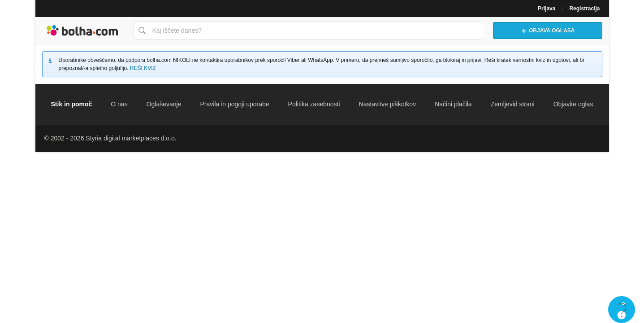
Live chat (622, 310)
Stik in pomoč (72, 104)
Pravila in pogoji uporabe (234, 104)
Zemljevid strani (513, 104)
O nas (119, 104)
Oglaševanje (164, 104)
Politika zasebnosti (314, 104)
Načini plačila (453, 104)
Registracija (584, 9)
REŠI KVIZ (143, 68)
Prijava (547, 9)
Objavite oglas (573, 104)
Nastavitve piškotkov (388, 104)
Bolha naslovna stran (82, 31)
